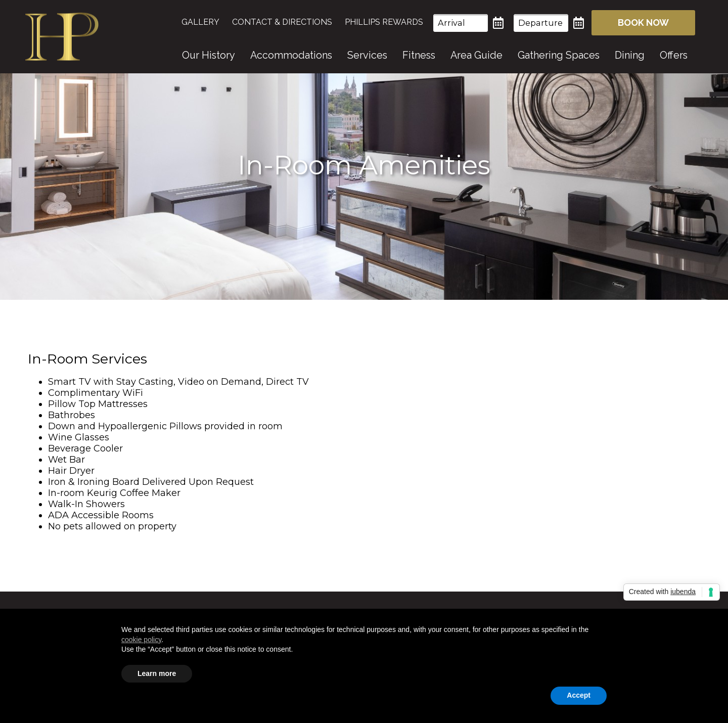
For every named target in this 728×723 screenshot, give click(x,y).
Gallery (200, 22)
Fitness (419, 55)
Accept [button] (579, 695)
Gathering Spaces (559, 55)
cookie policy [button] (141, 640)
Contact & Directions (282, 22)
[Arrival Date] (461, 23)
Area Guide (476, 55)
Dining (630, 55)
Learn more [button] (157, 673)
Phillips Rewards (384, 22)
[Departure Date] (541, 23)
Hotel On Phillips (62, 37)
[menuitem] (206, 22)
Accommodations (291, 55)
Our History (209, 55)
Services (367, 55)
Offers (674, 55)
